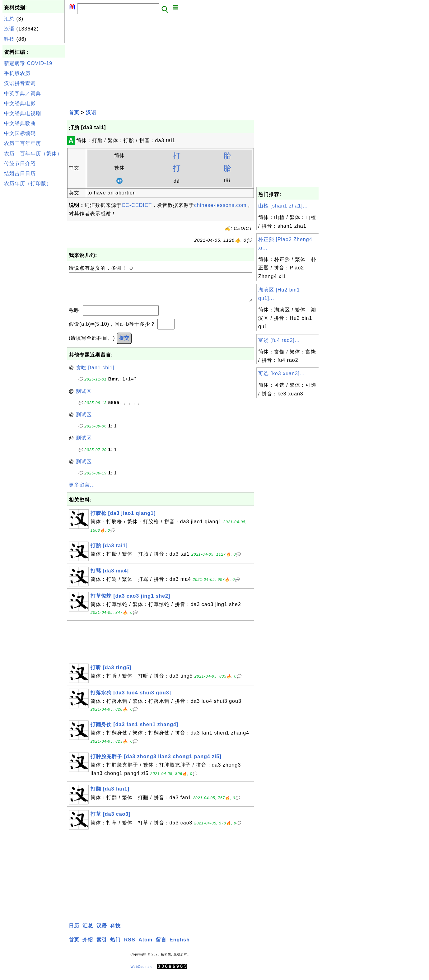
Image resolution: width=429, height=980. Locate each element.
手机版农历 (17, 73)
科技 (9, 39)
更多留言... (82, 491)
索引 (102, 946)
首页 (74, 112)
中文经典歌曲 (20, 123)
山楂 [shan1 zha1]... (283, 206)
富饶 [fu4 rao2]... (279, 340)
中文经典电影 (20, 103)
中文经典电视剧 (23, 113)
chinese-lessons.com (220, 205)
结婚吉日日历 (20, 173)
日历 (74, 932)
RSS (130, 946)
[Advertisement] (34, 282)
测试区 (84, 397)
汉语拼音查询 (20, 83)
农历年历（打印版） (28, 183)
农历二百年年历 (23, 143)
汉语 (9, 29)
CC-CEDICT (137, 205)
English (180, 946)
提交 (124, 344)
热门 (115, 946)
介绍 (88, 946)
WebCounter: (142, 973)
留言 (161, 946)
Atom (145, 946)
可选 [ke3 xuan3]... (282, 373)
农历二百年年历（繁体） (33, 154)
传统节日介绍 (20, 163)
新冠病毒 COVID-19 (28, 63)
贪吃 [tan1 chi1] (95, 374)
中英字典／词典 (23, 93)
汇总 (9, 19)
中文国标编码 (20, 133)
